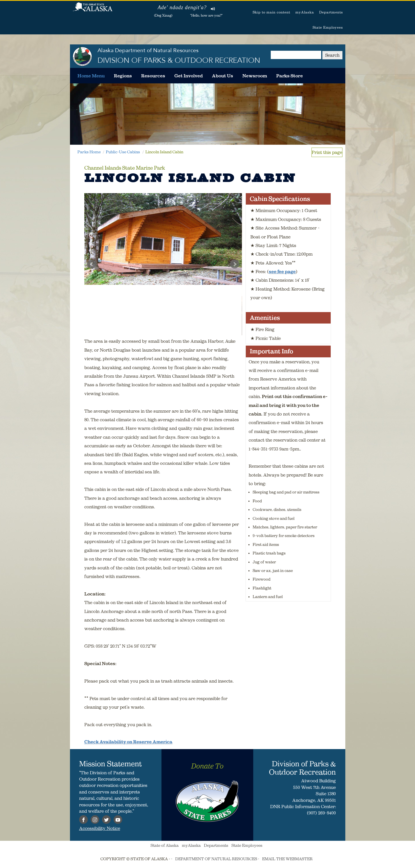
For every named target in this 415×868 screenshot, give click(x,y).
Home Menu (91, 76)
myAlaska (305, 12)
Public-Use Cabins (123, 152)
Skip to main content (271, 12)
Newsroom (255, 76)
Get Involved (189, 76)
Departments (331, 12)
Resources (153, 76)
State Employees (328, 27)
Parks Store (290, 76)
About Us (223, 76)
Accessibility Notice (100, 828)
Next (235, 264)
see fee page (282, 271)
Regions (123, 76)
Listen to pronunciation (213, 9)
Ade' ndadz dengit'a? (182, 7)
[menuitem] (91, 76)
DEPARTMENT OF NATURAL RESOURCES (216, 859)
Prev (92, 264)
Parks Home (89, 152)
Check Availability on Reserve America (128, 742)
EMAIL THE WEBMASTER (287, 859)
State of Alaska (93, 10)
